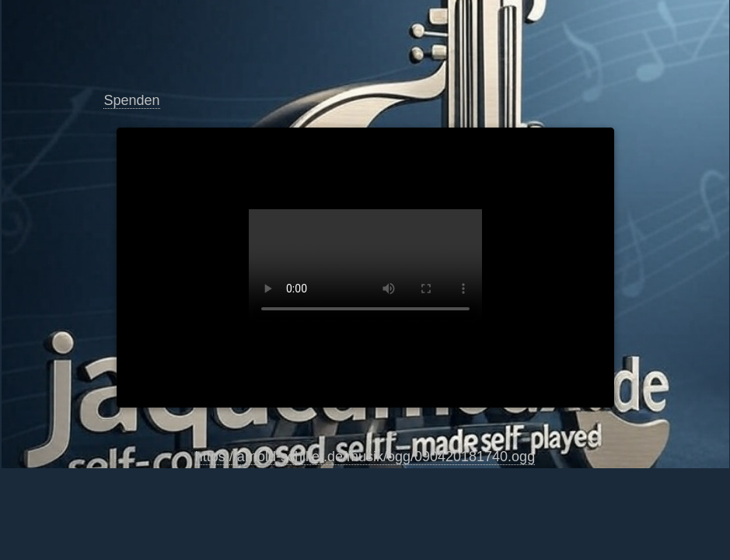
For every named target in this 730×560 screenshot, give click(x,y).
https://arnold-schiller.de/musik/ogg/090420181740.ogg (365, 268)
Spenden (131, 100)
